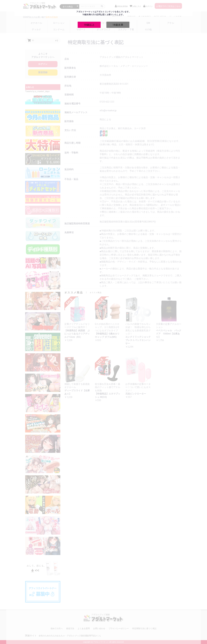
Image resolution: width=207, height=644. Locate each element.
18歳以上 (89, 25)
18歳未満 (118, 25)
